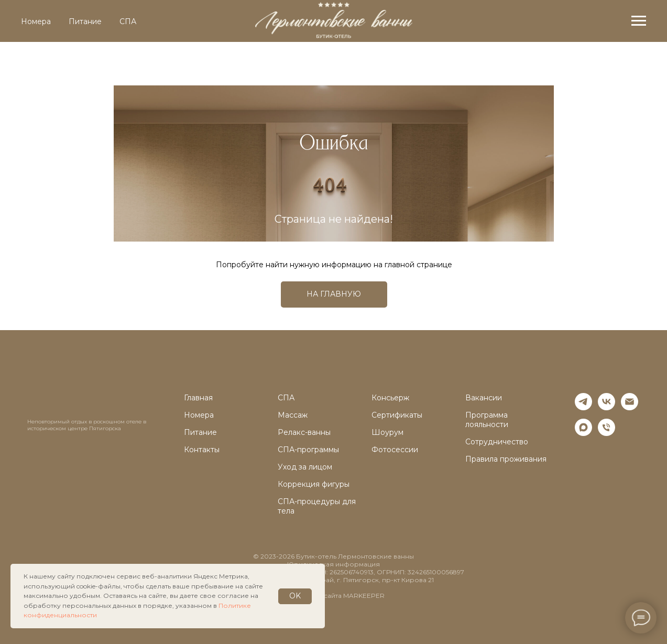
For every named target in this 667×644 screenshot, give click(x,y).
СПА (128, 21)
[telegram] (583, 407)
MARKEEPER (364, 596)
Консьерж (390, 398)
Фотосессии (395, 450)
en (636, 63)
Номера (36, 21)
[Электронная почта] (630, 407)
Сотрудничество (497, 442)
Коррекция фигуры (314, 484)
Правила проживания (506, 459)
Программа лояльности (487, 420)
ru (612, 63)
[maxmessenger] (583, 433)
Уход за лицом (305, 467)
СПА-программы (308, 450)
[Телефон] (606, 433)
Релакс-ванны (304, 432)
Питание (85, 21)
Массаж (293, 415)
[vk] (606, 407)
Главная (198, 398)
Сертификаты (397, 415)
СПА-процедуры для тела (317, 506)
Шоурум (387, 432)
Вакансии (484, 398)
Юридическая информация (333, 564)
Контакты (202, 450)
